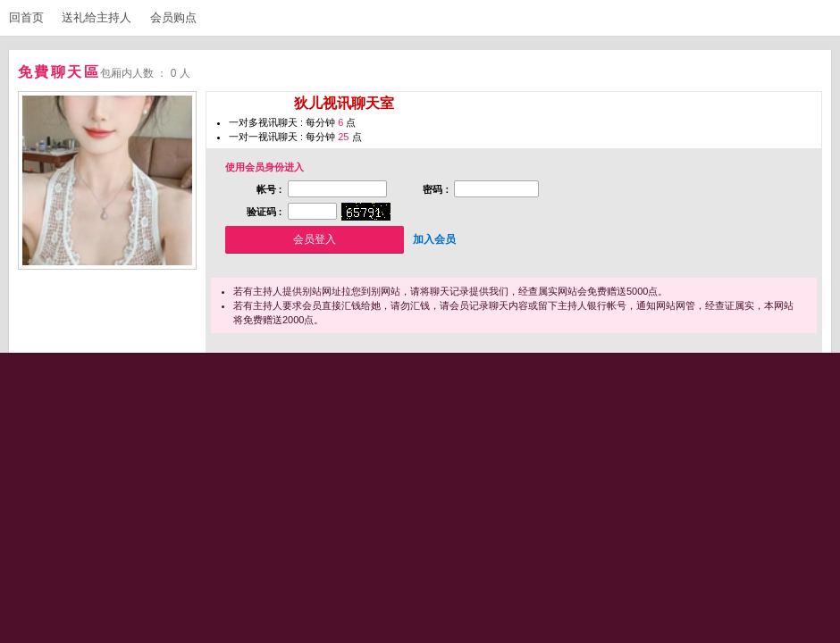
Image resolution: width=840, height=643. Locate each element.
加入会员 (434, 239)
